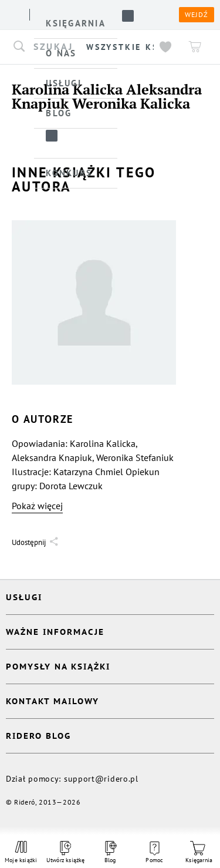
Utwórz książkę (66, 852)
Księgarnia (199, 852)
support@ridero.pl (101, 779)
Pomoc (154, 853)
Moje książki (21, 852)
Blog (110, 852)
